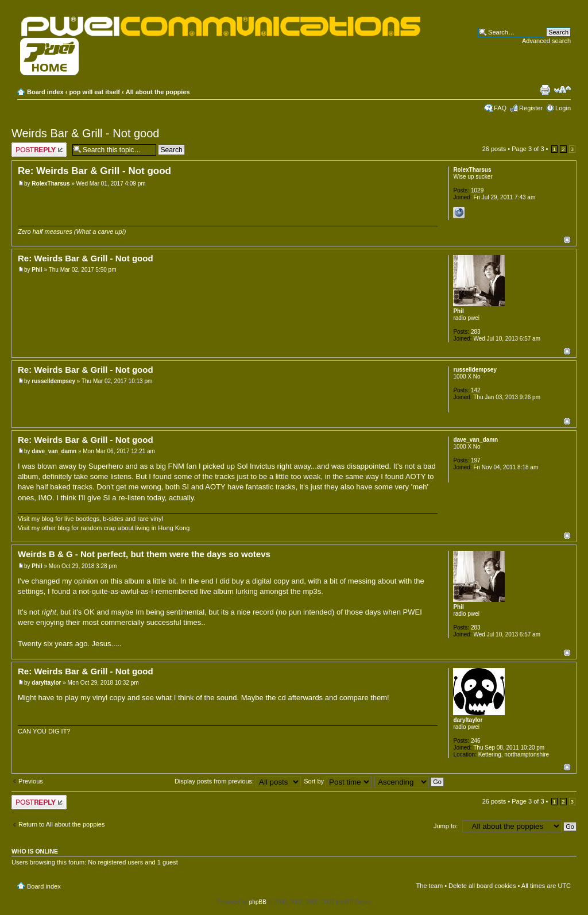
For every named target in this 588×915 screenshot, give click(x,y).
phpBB (258, 902)
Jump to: (446, 826)
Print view (545, 90)
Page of (528, 149)
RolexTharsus (51, 184)
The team (430, 886)
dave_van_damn (54, 451)
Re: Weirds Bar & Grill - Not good (94, 171)
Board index (45, 92)
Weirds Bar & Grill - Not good (86, 133)
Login (563, 108)
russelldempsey (53, 381)
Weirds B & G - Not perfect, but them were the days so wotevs (144, 554)
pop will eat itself (94, 92)
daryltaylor (46, 683)
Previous (31, 781)
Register (531, 108)
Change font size (562, 90)
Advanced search (546, 41)
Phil (37, 270)
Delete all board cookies (482, 886)
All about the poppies (158, 92)
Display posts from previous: (238, 781)
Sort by (338, 781)
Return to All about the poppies (61, 824)
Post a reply (39, 150)
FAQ (500, 108)
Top (567, 240)
